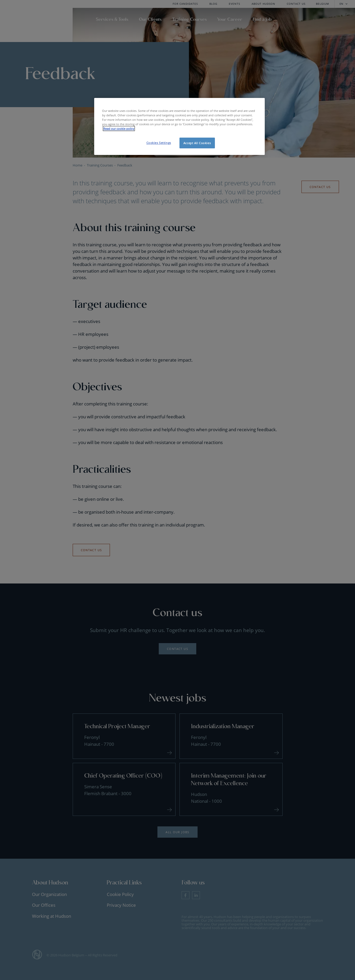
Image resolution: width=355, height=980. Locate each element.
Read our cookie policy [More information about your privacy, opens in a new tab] (119, 129)
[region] (179, 126)
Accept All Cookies (197, 143)
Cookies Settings (159, 143)
